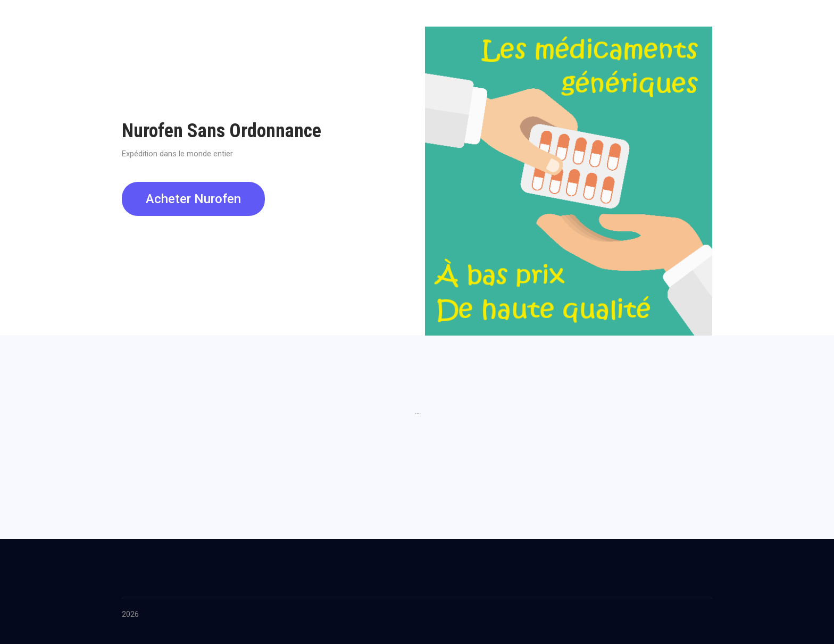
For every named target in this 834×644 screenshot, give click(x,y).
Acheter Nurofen (193, 199)
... (417, 411)
